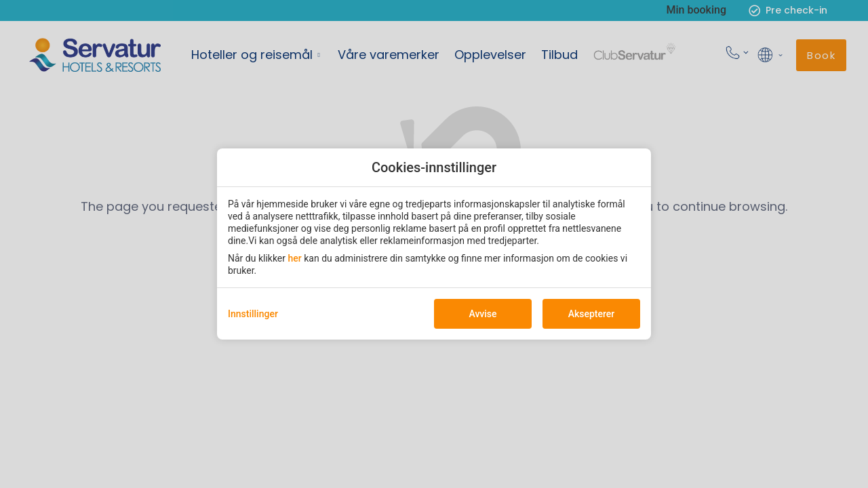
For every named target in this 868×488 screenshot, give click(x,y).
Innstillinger (253, 314)
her (295, 258)
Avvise (482, 314)
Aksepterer (592, 314)
